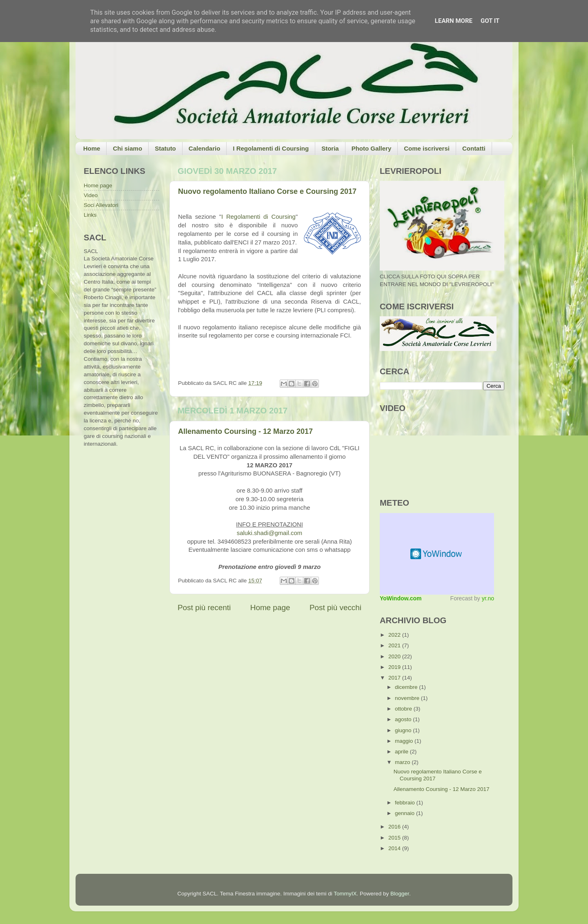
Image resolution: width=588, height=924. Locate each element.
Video (91, 195)
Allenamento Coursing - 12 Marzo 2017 (245, 431)
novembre (408, 698)
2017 (395, 678)
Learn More (454, 21)
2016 (395, 827)
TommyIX (345, 894)
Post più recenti (204, 607)
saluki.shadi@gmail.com (269, 533)
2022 (395, 635)
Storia (330, 148)
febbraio (406, 803)
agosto (404, 719)
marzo (403, 762)
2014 (395, 848)
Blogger (400, 894)
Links (90, 215)
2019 (395, 667)
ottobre (404, 709)
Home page (270, 607)
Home (92, 148)
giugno (404, 730)
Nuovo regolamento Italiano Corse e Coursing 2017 (267, 191)
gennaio (405, 813)
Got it (490, 21)
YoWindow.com (401, 598)
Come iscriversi (427, 148)
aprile (402, 752)
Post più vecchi (335, 607)
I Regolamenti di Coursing (271, 148)
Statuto (165, 148)
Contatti (474, 148)
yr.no (488, 598)
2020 (395, 656)
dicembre (407, 687)
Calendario (205, 148)
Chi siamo (127, 148)
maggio (405, 741)
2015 (395, 838)
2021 (395, 645)
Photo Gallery (372, 148)
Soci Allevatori (101, 205)
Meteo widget (437, 554)
